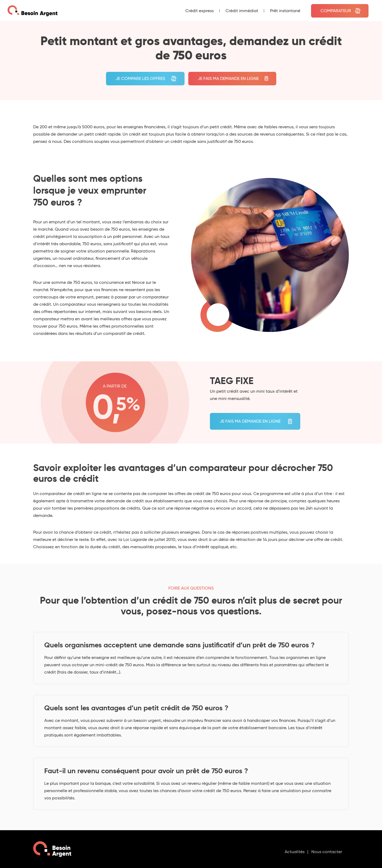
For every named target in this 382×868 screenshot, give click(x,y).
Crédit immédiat (242, 11)
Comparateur (336, 11)
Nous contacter (327, 852)
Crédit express (199, 11)
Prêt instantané (285, 11)
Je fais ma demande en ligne (228, 78)
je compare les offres (140, 78)
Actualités (295, 852)
